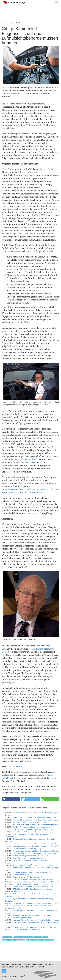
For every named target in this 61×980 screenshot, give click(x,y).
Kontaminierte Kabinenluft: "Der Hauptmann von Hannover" (35, 817)
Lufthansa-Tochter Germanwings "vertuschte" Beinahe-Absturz (36, 920)
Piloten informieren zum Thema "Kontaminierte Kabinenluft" (35, 853)
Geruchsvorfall (20, 940)
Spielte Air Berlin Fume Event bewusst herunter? (30, 822)
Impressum (14, 967)
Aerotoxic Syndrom (8, 940)
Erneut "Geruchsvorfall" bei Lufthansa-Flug (29, 877)
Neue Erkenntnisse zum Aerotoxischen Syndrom (30, 858)
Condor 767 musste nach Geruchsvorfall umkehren (31, 827)
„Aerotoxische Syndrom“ (25, 459)
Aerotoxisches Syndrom (40, 937)
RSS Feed (6, 964)
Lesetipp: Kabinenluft (21, 875)
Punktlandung (7, 23)
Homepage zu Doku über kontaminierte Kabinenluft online (34, 872)
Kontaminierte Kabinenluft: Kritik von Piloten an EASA (33, 887)
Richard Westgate (48, 940)
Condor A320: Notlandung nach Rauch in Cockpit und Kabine (35, 903)
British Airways (7, 937)
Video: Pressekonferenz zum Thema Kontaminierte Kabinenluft (36, 851)
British (15, 937)
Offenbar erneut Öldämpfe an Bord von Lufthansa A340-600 (35, 844)
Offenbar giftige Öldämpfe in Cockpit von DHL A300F (32, 829)
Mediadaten (49, 964)
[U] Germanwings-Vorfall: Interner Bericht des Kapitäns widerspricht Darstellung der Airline (29, 916)
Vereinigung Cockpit (25, 937)
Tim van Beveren (15, 766)
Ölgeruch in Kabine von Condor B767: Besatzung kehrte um (34, 927)
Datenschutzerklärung (28, 967)
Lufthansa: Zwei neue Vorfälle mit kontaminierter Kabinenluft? (36, 846)
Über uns (5, 967)
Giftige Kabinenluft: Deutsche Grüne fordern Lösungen (33, 832)
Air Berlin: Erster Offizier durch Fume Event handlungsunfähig (36, 825)
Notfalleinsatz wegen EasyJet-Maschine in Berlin (30, 856)
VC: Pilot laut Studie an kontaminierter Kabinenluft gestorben (35, 884)
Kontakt (41, 967)
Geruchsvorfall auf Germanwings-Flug (27, 849)
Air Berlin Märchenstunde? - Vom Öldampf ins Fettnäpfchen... (36, 820)
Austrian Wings (13, 2)
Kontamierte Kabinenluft (34, 940)
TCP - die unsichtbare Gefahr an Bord (26, 930)
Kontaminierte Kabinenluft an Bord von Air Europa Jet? (33, 865)
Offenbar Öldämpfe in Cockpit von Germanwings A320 (33, 879)
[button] (11, 799)
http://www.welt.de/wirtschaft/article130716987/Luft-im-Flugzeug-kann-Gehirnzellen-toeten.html (30, 491)
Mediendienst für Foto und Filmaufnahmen (27, 964)
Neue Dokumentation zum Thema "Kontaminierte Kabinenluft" (36, 882)
